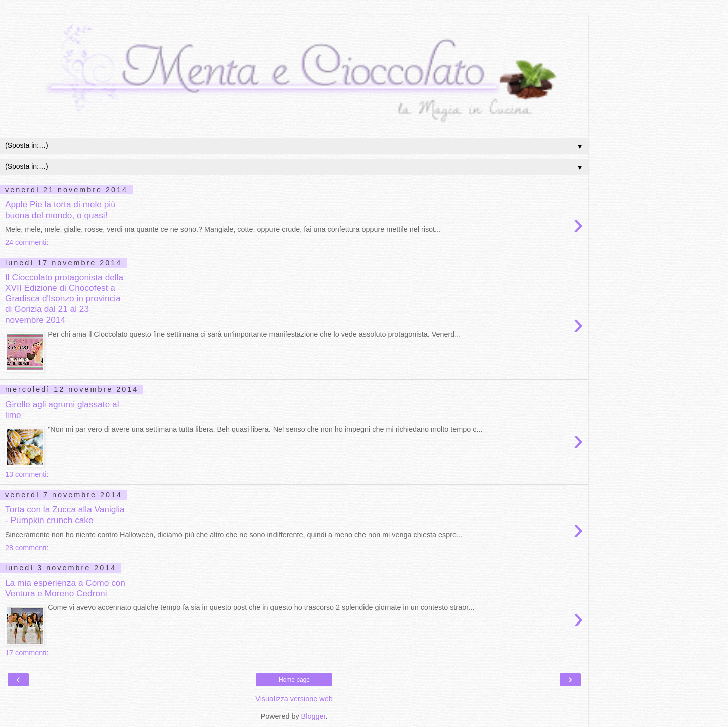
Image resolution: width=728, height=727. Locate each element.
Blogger (313, 716)
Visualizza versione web (294, 699)
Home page (294, 680)
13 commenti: (27, 474)
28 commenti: (27, 548)
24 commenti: (27, 242)
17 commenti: (27, 653)
